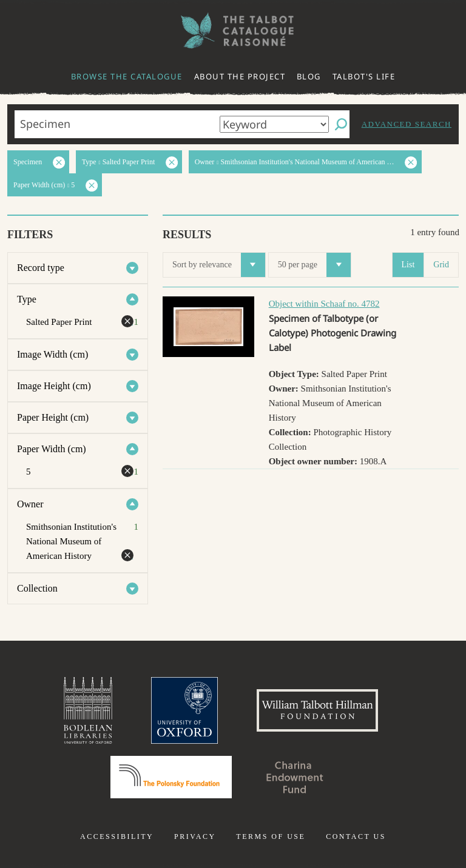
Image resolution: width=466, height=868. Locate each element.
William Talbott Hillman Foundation (317, 710)
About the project (240, 76)
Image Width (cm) (52, 354)
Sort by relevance (219, 265)
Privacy (195, 836)
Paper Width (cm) (52, 449)
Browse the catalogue (127, 76)
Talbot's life (364, 76)
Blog (309, 76)
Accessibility (117, 836)
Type (27, 299)
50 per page (314, 265)
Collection (37, 588)
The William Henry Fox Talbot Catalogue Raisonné (233, 31)
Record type (41, 268)
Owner (30, 504)
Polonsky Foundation (171, 777)
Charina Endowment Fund (295, 777)
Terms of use (271, 836)
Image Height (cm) (54, 386)
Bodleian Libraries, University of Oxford (88, 710)
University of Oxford (184, 710)
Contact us (356, 836)
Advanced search (407, 124)
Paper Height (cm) (53, 417)
